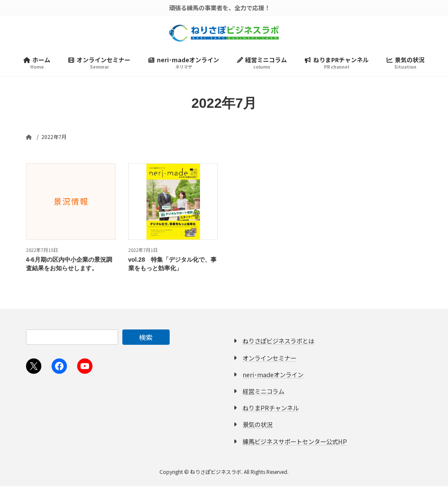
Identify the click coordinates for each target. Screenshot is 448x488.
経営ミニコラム (263, 393)
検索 (146, 339)
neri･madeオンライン (273, 376)
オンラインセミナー (269, 359)
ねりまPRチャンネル (271, 409)
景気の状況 (257, 426)
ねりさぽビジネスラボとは (278, 342)
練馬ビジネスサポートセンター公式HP (295, 443)
